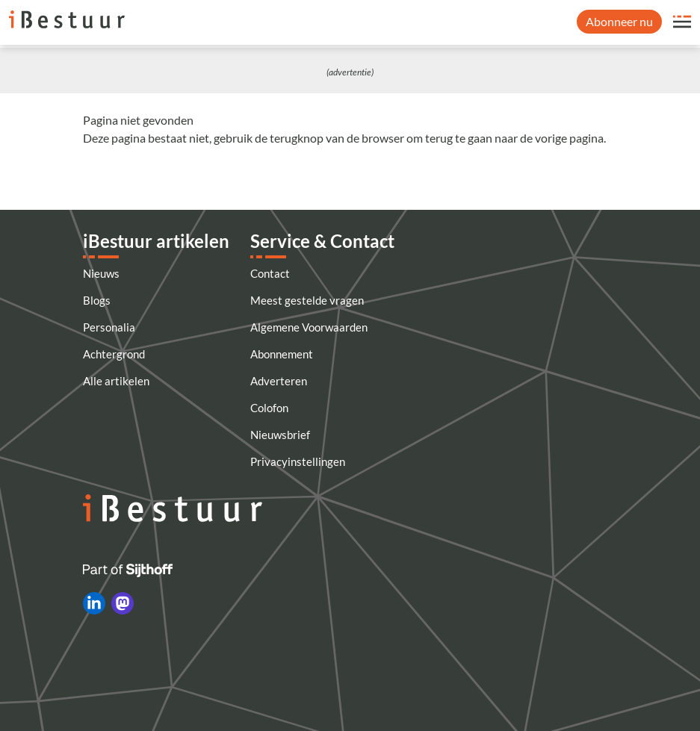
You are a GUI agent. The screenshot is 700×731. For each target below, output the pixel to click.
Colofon (269, 408)
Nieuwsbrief (280, 435)
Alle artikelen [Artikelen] (116, 381)
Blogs (97, 300)
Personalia (109, 327)
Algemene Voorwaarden (309, 327)
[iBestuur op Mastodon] (123, 603)
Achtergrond (114, 354)
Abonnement (282, 354)
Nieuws (101, 273)
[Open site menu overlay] (682, 22)
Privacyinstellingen (298, 461)
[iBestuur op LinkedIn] (94, 603)
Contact (270, 273)
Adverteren (279, 381)
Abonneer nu (619, 21)
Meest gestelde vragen (307, 300)
